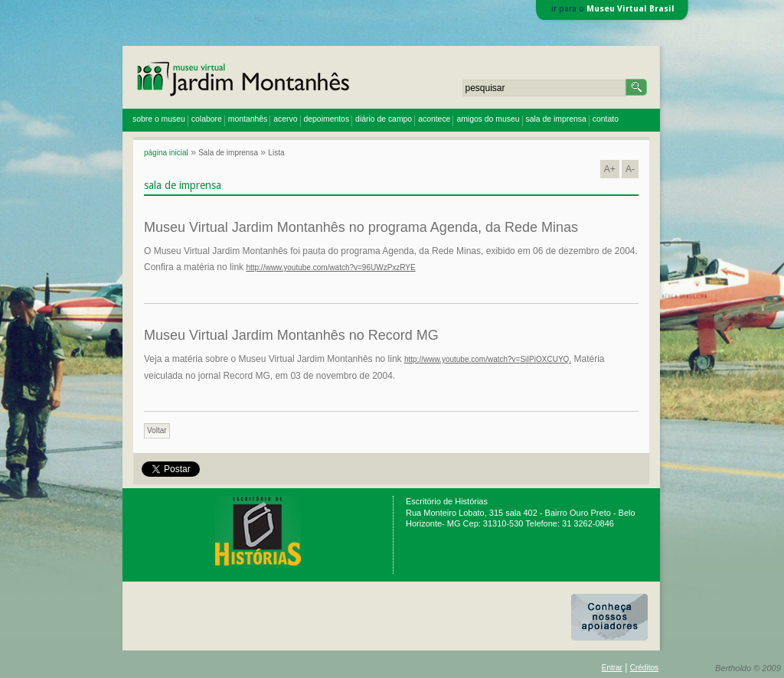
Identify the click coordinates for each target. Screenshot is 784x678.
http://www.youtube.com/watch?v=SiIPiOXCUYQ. (488, 359)
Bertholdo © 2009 (748, 668)
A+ (610, 169)
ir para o (613, 9)
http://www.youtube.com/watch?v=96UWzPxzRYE (330, 267)
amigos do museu (488, 119)
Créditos (644, 668)
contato (606, 119)
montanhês (248, 119)
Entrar (612, 668)
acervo (285, 119)
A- (630, 169)
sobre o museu (159, 119)
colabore (207, 119)
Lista (276, 153)
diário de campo (384, 119)
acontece (434, 119)
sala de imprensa (556, 119)
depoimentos (327, 119)
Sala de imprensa (228, 153)
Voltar (157, 430)
